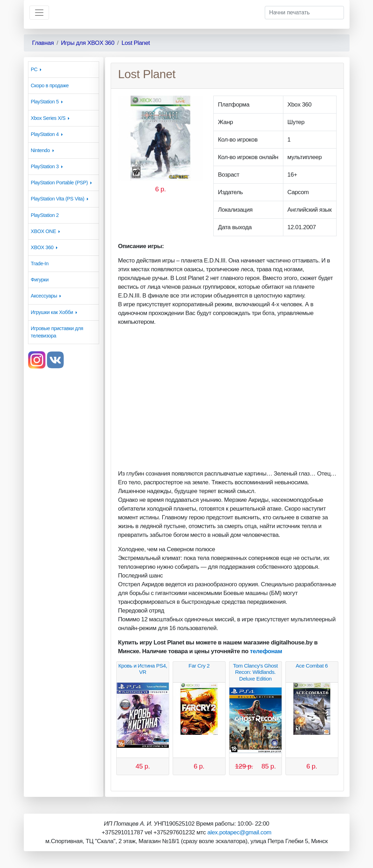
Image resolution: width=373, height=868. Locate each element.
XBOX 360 (42, 247)
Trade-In (40, 264)
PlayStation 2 (45, 215)
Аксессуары (44, 296)
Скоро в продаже (50, 86)
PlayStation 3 (45, 166)
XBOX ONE (43, 231)
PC (34, 69)
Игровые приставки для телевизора (57, 332)
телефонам (266, 651)
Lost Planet (136, 43)
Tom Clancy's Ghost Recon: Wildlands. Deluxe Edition (255, 672)
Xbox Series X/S (48, 118)
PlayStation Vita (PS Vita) (58, 199)
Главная (43, 43)
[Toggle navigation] (39, 13)
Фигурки (40, 280)
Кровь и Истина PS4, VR (143, 669)
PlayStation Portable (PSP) (59, 183)
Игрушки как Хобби (52, 312)
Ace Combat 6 (312, 666)
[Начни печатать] (304, 13)
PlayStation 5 (45, 102)
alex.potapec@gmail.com (239, 832)
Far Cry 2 (199, 666)
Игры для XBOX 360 (88, 43)
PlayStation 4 (45, 134)
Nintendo (40, 150)
